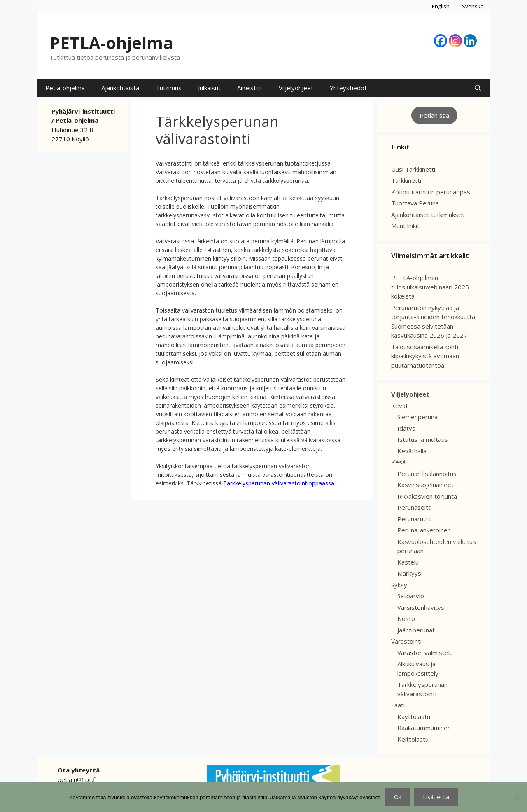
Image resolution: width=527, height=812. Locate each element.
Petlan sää (434, 115)
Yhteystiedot (348, 88)
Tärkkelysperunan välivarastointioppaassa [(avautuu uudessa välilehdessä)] (279, 483)
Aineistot (250, 88)
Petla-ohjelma (65, 88)
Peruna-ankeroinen (424, 530)
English (441, 6)
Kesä (398, 462)
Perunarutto (415, 519)
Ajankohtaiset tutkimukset (428, 215)
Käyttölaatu (414, 716)
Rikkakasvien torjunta (427, 496)
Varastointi (406, 641)
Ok (398, 797)
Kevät (400, 406)
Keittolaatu (413, 739)
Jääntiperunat (416, 630)
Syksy (399, 585)
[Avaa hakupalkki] (478, 88)
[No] (517, 797)
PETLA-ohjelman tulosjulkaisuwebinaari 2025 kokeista (430, 287)
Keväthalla (412, 451)
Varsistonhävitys (421, 607)
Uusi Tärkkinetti (413, 169)
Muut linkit (405, 226)
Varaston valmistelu (425, 653)
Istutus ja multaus (423, 439)
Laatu (399, 705)
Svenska (473, 6)
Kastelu (408, 562)
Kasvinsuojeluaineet (426, 485)
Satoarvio (411, 596)
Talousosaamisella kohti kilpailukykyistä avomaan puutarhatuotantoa (425, 356)
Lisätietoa (436, 797)
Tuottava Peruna (415, 203)
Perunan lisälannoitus (427, 474)
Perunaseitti (415, 507)
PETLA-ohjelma (111, 43)
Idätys (406, 428)
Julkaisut (209, 88)
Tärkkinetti (406, 180)
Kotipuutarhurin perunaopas (431, 192)
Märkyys (409, 573)
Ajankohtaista (120, 88)
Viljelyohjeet (296, 88)
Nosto (406, 618)
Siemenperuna (417, 417)
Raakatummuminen (424, 728)
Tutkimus (169, 88)
